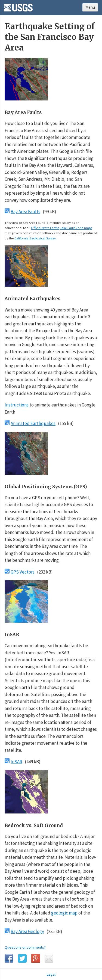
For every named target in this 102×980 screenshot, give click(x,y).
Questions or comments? (25, 947)
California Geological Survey (35, 238)
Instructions (17, 405)
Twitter (22, 958)
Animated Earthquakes (33, 423)
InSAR (16, 762)
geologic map (64, 913)
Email (49, 958)
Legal (51, 974)
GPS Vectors (23, 572)
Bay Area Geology (27, 931)
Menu (90, 7)
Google (36, 958)
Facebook (9, 958)
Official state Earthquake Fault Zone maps (62, 228)
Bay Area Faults (25, 212)
